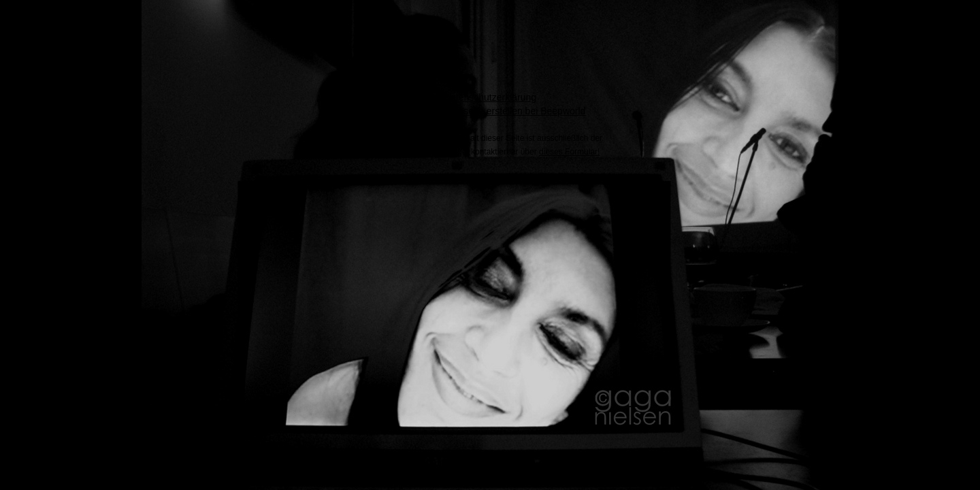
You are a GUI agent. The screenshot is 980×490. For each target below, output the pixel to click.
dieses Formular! (569, 152)
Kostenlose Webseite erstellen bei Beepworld (490, 111)
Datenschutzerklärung (490, 97)
